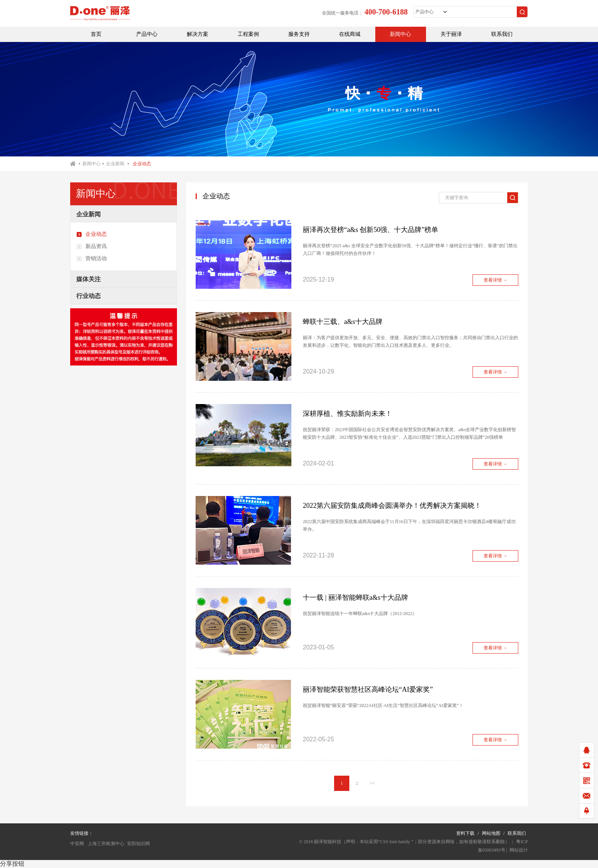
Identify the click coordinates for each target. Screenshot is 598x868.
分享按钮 (12, 864)
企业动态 (142, 164)
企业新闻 (115, 164)
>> (372, 783)
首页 (96, 34)
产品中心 (147, 34)
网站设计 (519, 850)
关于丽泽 (451, 34)
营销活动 (92, 259)
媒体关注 (88, 279)
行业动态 (88, 296)
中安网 (77, 844)
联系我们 (502, 34)
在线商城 (350, 34)
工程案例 (248, 34)
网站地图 (491, 833)
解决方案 (198, 34)
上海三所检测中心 (105, 844)
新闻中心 (400, 34)
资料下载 (465, 833)
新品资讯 (92, 246)
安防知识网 (138, 844)
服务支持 (299, 34)
